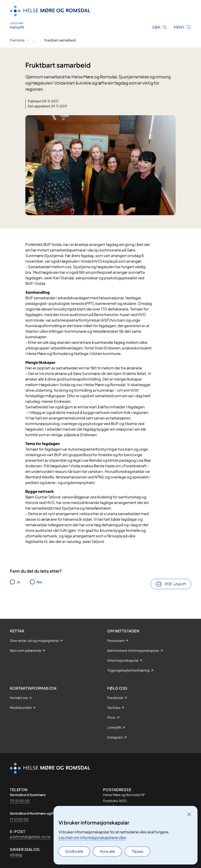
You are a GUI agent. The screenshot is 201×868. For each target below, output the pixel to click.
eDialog (16, 854)
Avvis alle (107, 851)
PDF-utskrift (175, 584)
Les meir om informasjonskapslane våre (92, 837)
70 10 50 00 (20, 801)
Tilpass (137, 851)
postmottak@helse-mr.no (30, 837)
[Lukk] (189, 814)
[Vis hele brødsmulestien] (34, 40)
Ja (18, 582)
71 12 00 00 (19, 819)
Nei (39, 582)
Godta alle (74, 851)
